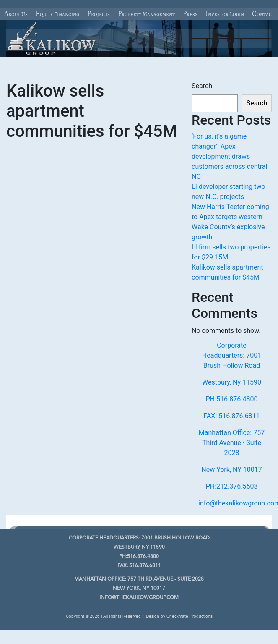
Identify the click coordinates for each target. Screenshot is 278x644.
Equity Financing (57, 14)
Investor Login (225, 14)
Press (190, 14)
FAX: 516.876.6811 (231, 416)
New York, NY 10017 (232, 470)
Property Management (146, 14)
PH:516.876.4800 (232, 399)
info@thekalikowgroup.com (139, 598)
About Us (16, 14)
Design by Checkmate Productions (179, 616)
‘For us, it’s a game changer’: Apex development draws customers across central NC (229, 156)
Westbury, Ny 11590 (232, 382)
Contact (263, 14)
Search (202, 86)
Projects (99, 14)
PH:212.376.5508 (232, 486)
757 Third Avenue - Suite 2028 (139, 579)
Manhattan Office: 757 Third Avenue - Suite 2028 (232, 443)
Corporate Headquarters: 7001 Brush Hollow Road (232, 355)
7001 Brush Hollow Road (139, 538)
